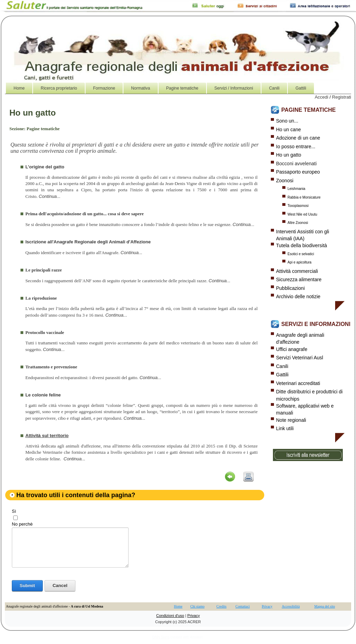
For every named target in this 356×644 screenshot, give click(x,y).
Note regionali (291, 420)
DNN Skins (161, 637)
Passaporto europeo (298, 172)
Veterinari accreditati (298, 383)
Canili (282, 366)
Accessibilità (291, 606)
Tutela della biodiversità (302, 245)
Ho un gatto (289, 155)
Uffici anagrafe (292, 349)
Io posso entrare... (296, 147)
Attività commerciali (297, 271)
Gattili (282, 375)
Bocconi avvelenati (296, 164)
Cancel (60, 586)
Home (178, 606)
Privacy (267, 606)
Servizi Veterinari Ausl (300, 358)
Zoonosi (285, 181)
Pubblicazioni (290, 288)
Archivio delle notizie (298, 296)
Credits (222, 606)
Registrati (342, 97)
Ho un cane (289, 129)
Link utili (285, 428)
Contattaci (242, 606)
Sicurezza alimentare (299, 279)
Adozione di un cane (298, 138)
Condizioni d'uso (170, 616)
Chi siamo (197, 606)
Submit (27, 586)
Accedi (321, 97)
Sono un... (287, 121)
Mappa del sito (325, 606)
